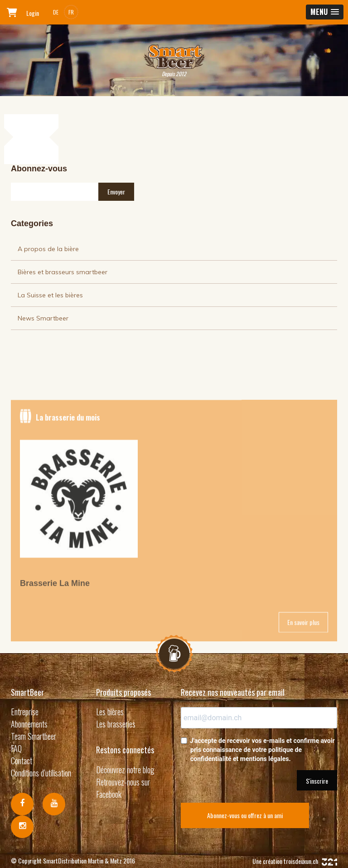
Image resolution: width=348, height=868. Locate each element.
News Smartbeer (43, 318)
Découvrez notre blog (125, 770)
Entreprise (25, 712)
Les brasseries (116, 724)
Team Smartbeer (34, 736)
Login (33, 13)
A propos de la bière (48, 249)
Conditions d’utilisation (41, 773)
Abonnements (29, 724)
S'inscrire (317, 781)
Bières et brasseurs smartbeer (63, 272)
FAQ (16, 748)
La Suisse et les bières (50, 295)
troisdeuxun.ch (310, 861)
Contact (22, 761)
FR (71, 12)
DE (56, 12)
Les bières (110, 712)
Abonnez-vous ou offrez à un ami (245, 815)
